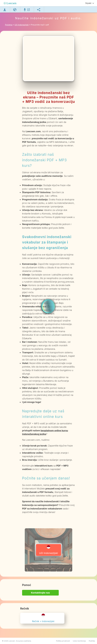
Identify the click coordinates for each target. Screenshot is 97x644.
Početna (9, 25)
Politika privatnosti (63, 641)
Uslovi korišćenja (79, 641)
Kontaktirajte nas (40, 593)
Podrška (92, 641)
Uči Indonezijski (49, 550)
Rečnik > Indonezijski (43, 618)
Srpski (88, 3)
